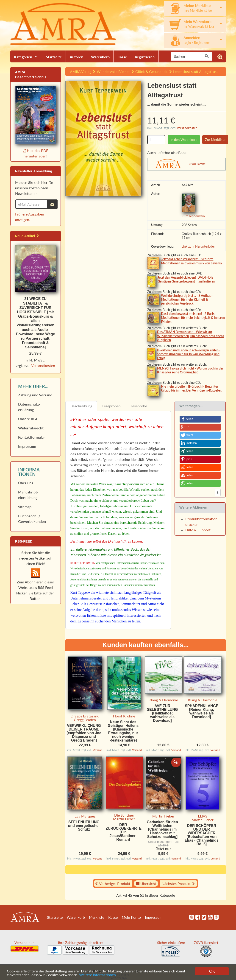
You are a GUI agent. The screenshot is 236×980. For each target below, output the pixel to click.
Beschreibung (81, 406)
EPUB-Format (197, 164)
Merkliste (97, 917)
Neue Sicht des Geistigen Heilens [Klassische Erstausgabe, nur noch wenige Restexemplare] (123, 731)
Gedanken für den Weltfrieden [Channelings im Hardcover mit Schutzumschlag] (162, 829)
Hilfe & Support (198, 530)
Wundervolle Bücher (113, 71)
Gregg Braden (85, 720)
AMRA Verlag (81, 71)
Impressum (27, 446)
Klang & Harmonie (163, 700)
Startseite (54, 57)
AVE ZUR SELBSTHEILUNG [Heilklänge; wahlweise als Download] (162, 713)
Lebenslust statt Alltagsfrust (196, 71)
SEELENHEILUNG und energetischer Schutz (84, 826)
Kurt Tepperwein (193, 216)
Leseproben (111, 406)
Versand (98, 750)
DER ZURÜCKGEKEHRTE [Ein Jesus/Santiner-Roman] (124, 832)
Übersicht (146, 883)
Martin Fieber (124, 819)
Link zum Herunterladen (199, 246)
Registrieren (145, 57)
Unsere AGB (28, 419)
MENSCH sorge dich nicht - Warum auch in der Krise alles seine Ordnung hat (190, 370)
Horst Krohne (124, 716)
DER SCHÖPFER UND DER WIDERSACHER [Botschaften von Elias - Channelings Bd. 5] (202, 835)
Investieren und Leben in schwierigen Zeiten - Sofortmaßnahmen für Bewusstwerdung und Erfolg (189, 354)
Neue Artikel (27, 236)
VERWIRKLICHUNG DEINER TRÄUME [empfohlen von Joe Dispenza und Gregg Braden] (84, 733)
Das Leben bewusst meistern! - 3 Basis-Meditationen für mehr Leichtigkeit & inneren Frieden (193, 318)
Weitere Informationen (112, 975)
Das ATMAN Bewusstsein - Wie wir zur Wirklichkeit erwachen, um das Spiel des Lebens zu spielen (191, 336)
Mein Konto (131, 917)
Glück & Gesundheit (151, 71)
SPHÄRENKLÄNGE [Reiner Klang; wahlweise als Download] (202, 711)
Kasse (122, 57)
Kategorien (23, 57)
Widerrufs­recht (31, 428)
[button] (200, 419)
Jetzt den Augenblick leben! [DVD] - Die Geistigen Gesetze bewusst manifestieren (186, 279)
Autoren (76, 57)
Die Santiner (124, 815)
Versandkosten (187, 128)
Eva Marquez (85, 816)
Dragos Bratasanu (85, 716)
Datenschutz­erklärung (29, 407)
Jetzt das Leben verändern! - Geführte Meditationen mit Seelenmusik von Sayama (191, 261)
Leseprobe (139, 406)
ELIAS (203, 816)
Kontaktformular (32, 437)
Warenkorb (100, 57)
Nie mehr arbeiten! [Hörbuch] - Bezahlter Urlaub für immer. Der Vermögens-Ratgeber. (192, 388)
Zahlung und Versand (35, 395)
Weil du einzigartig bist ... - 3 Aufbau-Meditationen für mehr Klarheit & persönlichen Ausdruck (187, 299)
